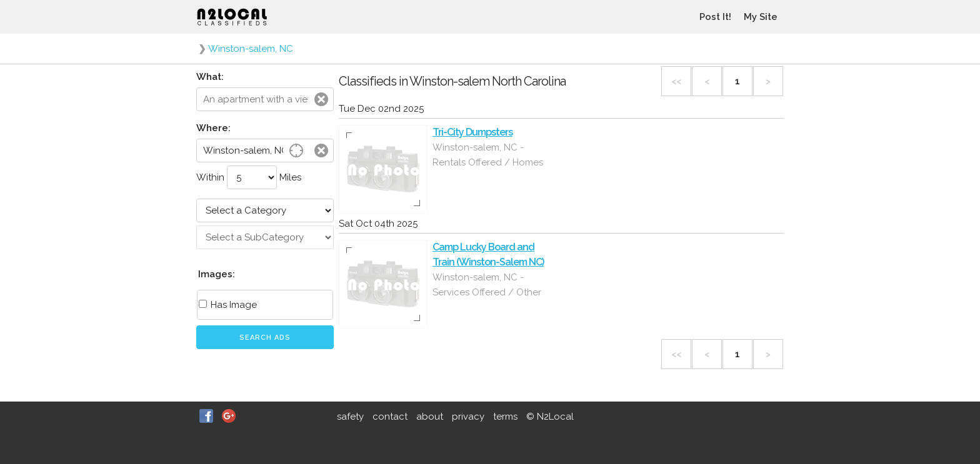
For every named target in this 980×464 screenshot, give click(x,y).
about (430, 417)
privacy (468, 417)
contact (390, 417)
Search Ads (265, 338)
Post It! (715, 17)
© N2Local (550, 417)
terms (505, 417)
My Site (761, 17)
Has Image (228, 305)
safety (350, 417)
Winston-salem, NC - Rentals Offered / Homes (488, 155)
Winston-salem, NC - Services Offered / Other (487, 285)
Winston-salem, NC (251, 49)
